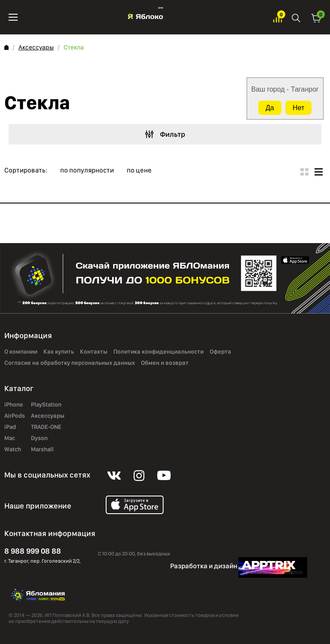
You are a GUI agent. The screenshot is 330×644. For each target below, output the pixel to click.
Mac (10, 438)
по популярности (87, 170)
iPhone (14, 405)
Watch (13, 450)
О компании (21, 352)
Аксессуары (36, 47)
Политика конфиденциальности (159, 352)
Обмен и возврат (165, 363)
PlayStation (46, 405)
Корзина (316, 17)
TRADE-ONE (46, 427)
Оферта (220, 352)
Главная (6, 47)
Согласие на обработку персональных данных (70, 363)
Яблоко (145, 17)
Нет (298, 108)
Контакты (94, 352)
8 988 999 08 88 (33, 551)
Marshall (42, 450)
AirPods (15, 416)
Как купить (59, 352)
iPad (10, 427)
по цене (139, 170)
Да (270, 108)
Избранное (278, 17)
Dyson (39, 438)
